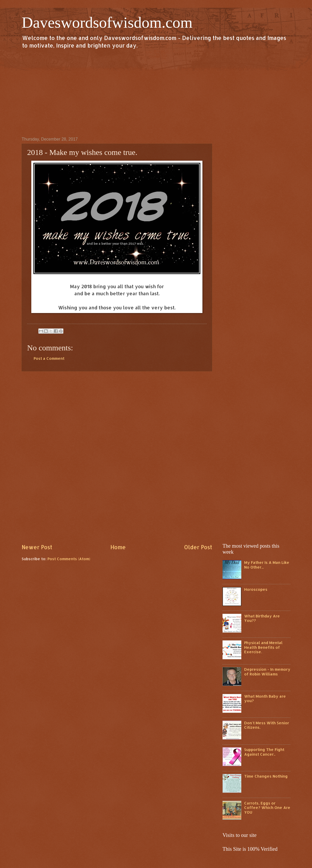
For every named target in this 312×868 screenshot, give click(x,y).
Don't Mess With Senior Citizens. (267, 725)
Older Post (198, 547)
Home (118, 547)
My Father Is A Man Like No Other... (267, 565)
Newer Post (37, 547)
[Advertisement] (156, 92)
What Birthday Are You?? (262, 618)
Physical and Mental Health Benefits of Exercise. (263, 647)
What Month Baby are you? (265, 699)
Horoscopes (256, 589)
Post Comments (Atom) (69, 559)
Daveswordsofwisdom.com (107, 22)
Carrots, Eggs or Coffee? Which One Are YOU (267, 808)
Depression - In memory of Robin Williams (267, 672)
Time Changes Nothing (266, 776)
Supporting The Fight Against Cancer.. (264, 752)
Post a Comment (49, 358)
